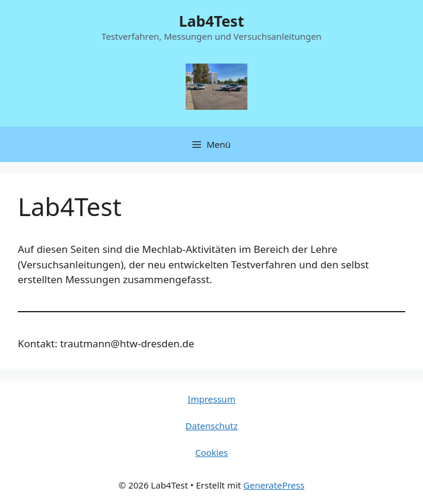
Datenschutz (212, 426)
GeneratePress (274, 485)
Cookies (211, 452)
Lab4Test (211, 21)
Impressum (211, 399)
